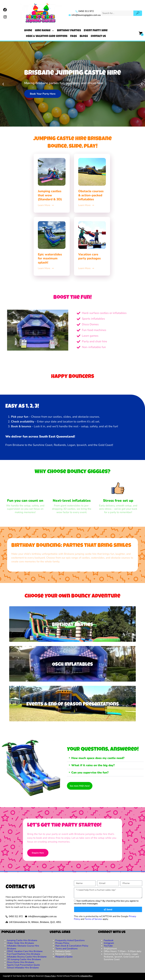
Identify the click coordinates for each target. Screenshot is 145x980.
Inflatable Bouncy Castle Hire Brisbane (27, 957)
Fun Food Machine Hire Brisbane (24, 954)
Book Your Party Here (43, 94)
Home (28, 31)
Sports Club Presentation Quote (24, 965)
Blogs (84, 36)
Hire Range (45, 31)
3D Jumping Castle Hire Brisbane (24, 959)
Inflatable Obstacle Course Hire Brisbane (23, 947)
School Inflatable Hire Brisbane (23, 968)
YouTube (108, 946)
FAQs (74, 36)
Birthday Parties (69, 31)
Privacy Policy (62, 943)
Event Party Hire (96, 31)
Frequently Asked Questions (70, 940)
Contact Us (98, 36)
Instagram (109, 943)
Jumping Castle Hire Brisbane (22, 940)
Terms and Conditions (66, 949)
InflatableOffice (86, 976)
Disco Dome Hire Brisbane (21, 962)
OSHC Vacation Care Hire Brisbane (25, 951)
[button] (3, 84)
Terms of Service (93, 919)
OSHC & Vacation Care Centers (47, 36)
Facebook (109, 940)
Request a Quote (64, 957)
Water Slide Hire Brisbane (21, 943)
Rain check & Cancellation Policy (72, 946)
